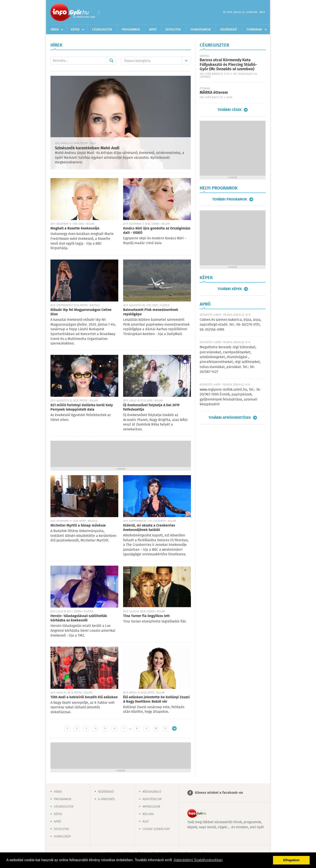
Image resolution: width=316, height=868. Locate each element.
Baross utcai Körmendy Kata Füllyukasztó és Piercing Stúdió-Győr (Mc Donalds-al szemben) (228, 65)
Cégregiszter (102, 30)
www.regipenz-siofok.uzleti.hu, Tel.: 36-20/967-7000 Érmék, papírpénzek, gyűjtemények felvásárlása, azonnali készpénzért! (230, 397)
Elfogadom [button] (291, 860)
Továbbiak (254, 30)
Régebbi (174, 728)
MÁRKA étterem (214, 93)
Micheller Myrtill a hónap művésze (78, 526)
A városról (107, 799)
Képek (75, 30)
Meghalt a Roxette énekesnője (75, 228)
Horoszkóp (62, 837)
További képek (230, 289)
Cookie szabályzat (156, 829)
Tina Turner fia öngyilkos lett (146, 616)
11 (165, 728)
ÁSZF (146, 822)
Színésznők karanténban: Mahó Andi (87, 148)
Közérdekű (229, 30)
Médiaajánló (152, 792)
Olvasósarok (201, 30)
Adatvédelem (152, 799)
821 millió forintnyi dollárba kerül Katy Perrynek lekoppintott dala (82, 407)
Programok (131, 30)
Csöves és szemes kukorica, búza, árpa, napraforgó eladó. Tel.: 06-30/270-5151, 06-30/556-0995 (231, 325)
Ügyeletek (173, 30)
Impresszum (151, 807)
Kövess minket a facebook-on (219, 793)
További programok (230, 199)
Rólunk (148, 814)
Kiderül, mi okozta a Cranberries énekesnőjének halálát (149, 528)
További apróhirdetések (230, 418)
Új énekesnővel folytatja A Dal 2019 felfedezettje (151, 407)
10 (156, 728)
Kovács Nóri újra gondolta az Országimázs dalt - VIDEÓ (157, 231)
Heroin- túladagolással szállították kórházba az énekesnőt (79, 618)
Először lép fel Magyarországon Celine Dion (81, 312)
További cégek (230, 110)
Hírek (55, 30)
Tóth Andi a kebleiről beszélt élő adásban (84, 697)
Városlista (99, 13)
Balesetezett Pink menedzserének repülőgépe (151, 312)
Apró (153, 30)
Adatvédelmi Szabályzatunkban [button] (198, 860)
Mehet (111, 61)
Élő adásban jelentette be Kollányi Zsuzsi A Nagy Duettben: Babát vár (156, 699)
